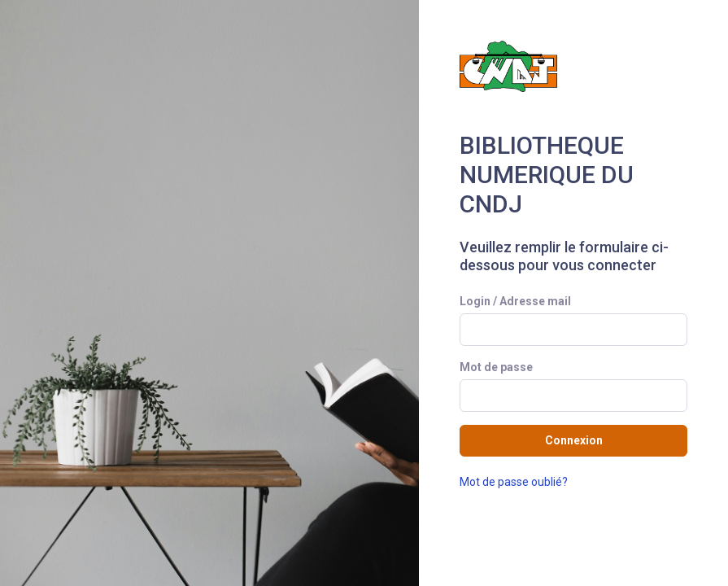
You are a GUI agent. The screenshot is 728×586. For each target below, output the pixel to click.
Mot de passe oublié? (514, 482)
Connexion (574, 440)
